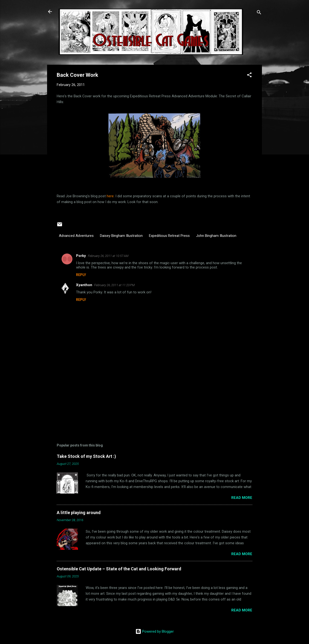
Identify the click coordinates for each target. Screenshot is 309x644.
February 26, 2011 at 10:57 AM (108, 256)
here (110, 196)
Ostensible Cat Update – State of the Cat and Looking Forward (119, 569)
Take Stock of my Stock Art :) (86, 456)
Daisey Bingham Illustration (121, 236)
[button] (249, 76)
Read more (242, 498)
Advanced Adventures (76, 236)
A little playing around (79, 513)
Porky (81, 256)
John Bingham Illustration (216, 236)
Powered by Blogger (155, 631)
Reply (81, 275)
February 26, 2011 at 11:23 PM (114, 285)
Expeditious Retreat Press (169, 236)
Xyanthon (84, 285)
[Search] (259, 13)
